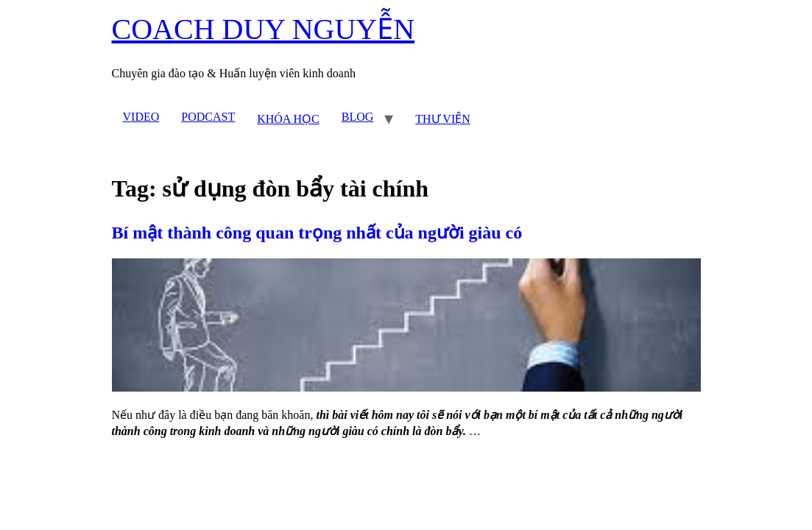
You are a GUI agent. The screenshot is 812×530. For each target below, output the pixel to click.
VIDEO (141, 117)
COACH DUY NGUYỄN (264, 29)
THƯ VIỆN (442, 119)
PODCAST (208, 117)
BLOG (358, 117)
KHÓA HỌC (288, 119)
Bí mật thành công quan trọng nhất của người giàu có (317, 233)
